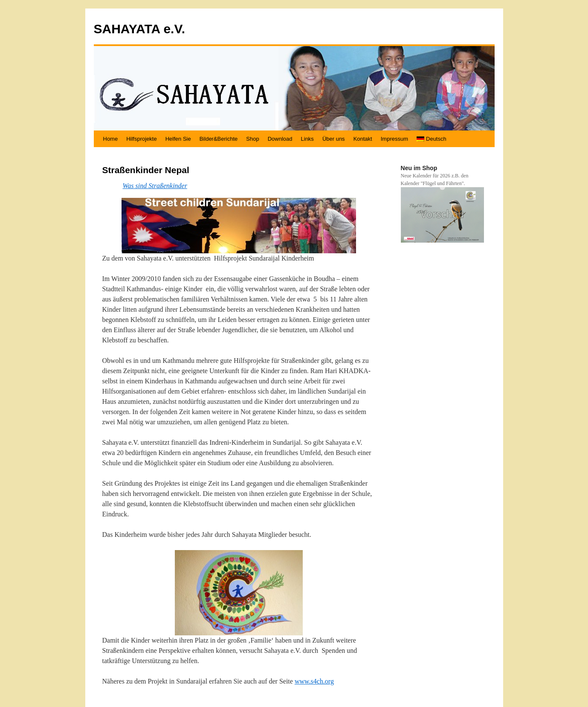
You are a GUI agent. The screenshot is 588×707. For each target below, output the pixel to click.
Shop (252, 139)
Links (307, 139)
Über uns (334, 139)
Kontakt (363, 139)
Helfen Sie (178, 139)
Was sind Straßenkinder (155, 186)
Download (280, 139)
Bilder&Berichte (219, 139)
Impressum (394, 139)
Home (111, 139)
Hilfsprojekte (142, 139)
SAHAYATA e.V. (140, 29)
